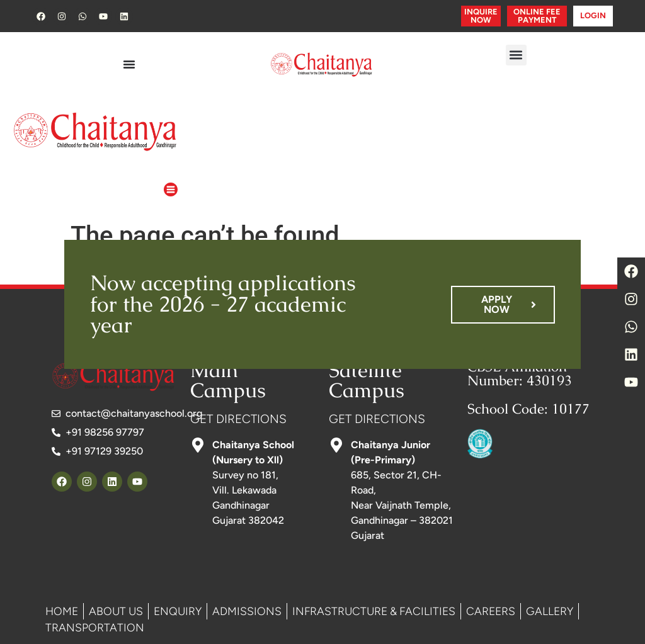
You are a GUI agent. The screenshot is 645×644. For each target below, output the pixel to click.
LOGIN (593, 15)
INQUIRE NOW (481, 16)
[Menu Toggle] (129, 64)
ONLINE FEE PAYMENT (537, 16)
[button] (516, 55)
